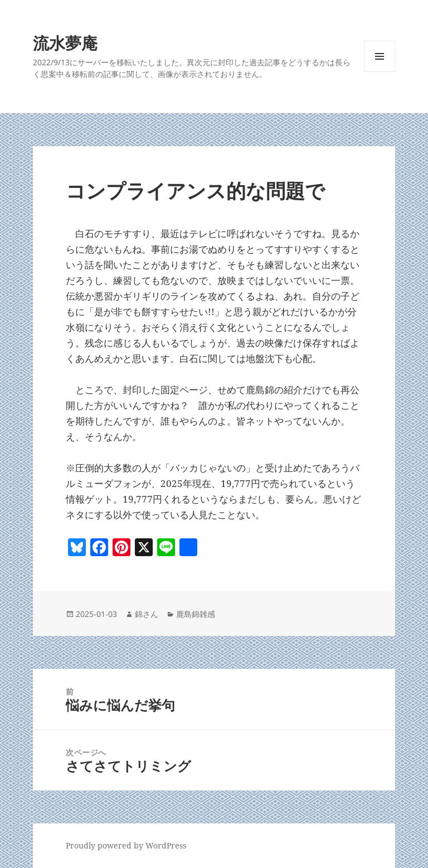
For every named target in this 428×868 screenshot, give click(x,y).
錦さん (147, 614)
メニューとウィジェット (380, 72)
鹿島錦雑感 (196, 614)
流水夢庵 (65, 43)
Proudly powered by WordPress (126, 845)
